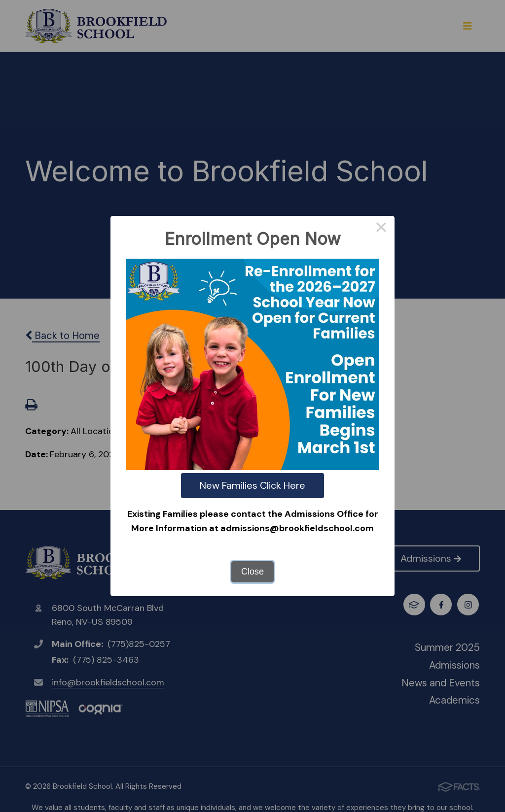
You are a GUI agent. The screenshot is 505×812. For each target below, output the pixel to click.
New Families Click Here (252, 485)
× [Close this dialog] (381, 229)
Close (252, 572)
